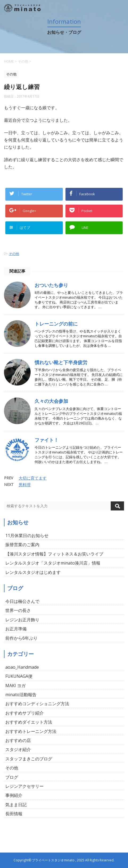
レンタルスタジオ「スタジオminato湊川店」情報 (53, 563)
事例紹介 (14, 795)
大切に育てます (33, 478)
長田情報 (14, 814)
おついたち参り (51, 285)
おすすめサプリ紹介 (24, 713)
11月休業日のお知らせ (27, 536)
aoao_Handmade (22, 667)
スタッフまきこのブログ (29, 759)
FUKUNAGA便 (19, 676)
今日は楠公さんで (22, 601)
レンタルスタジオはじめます (33, 572)
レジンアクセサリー (24, 786)
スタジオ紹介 (18, 749)
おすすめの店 (18, 740)
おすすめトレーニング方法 (31, 731)
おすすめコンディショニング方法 (37, 704)
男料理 (25, 485)
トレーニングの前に (56, 324)
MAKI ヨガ (15, 686)
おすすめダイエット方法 (29, 722)
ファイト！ (47, 440)
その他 (14, 254)
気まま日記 (16, 805)
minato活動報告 (21, 695)
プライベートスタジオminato (53, 860)
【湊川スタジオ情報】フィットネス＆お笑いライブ (54, 554)
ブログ (12, 777)
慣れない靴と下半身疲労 (61, 362)
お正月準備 (16, 629)
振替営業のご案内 (22, 545)
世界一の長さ (18, 610)
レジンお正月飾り (22, 620)
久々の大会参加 (51, 401)
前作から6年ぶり (21, 638)
